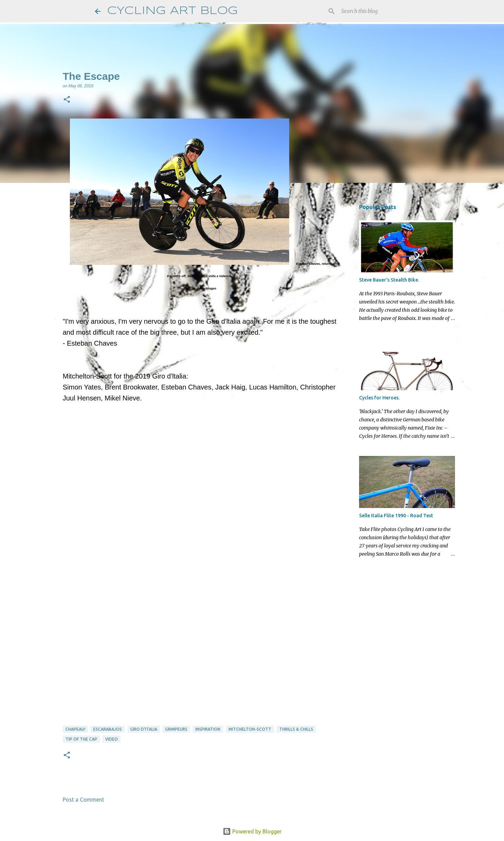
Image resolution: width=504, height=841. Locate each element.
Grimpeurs (176, 729)
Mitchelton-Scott (250, 729)
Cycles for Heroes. (379, 398)
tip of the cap (81, 739)
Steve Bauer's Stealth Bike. (389, 280)
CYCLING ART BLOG (173, 11)
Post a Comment (83, 800)
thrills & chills (296, 729)
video (112, 739)
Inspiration (208, 729)
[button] (67, 100)
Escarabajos (108, 729)
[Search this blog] (374, 11)
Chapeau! (75, 729)
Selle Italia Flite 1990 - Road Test (396, 516)
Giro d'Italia (144, 729)
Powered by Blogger (252, 831)
